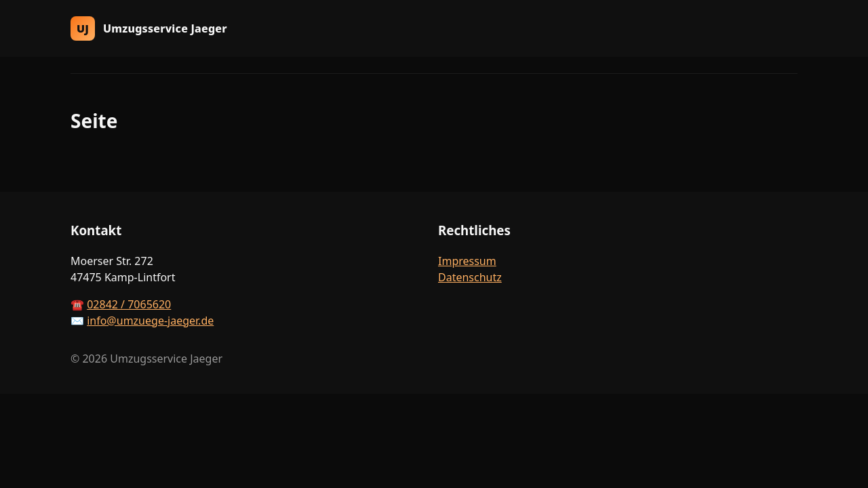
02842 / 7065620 (129, 304)
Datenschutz (470, 277)
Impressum (467, 261)
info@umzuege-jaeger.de (150, 321)
